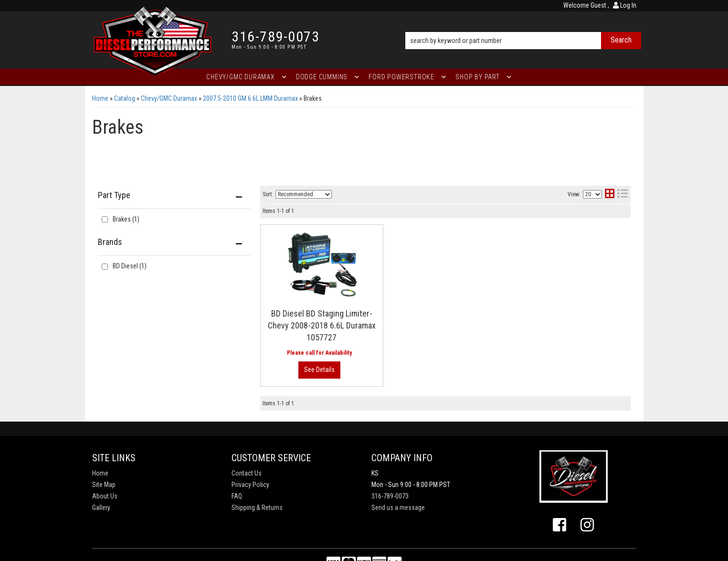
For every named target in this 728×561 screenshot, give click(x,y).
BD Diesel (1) (130, 266)
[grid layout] (610, 195)
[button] (523, 27)
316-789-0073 (390, 496)
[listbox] (304, 194)
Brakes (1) (126, 219)
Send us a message (398, 508)
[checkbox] (105, 267)
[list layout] (622, 195)
